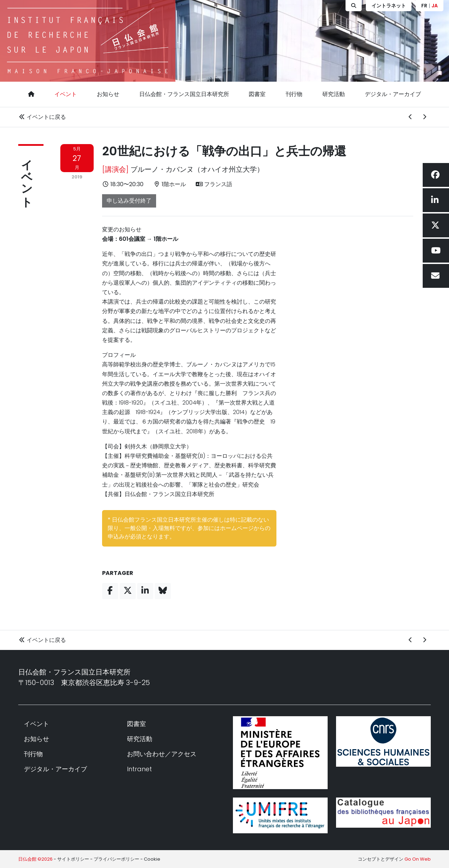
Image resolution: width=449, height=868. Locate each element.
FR (424, 6)
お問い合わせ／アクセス (162, 754)
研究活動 (334, 94)
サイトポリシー (73, 859)
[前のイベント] (410, 117)
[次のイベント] (424, 117)
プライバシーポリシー (116, 859)
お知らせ (108, 94)
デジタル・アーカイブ (393, 94)
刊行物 (294, 94)
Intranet (139, 769)
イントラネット (389, 6)
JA (435, 6)
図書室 (257, 94)
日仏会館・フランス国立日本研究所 (184, 94)
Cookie (152, 859)
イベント (66, 94)
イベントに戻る (42, 117)
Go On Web (418, 859)
